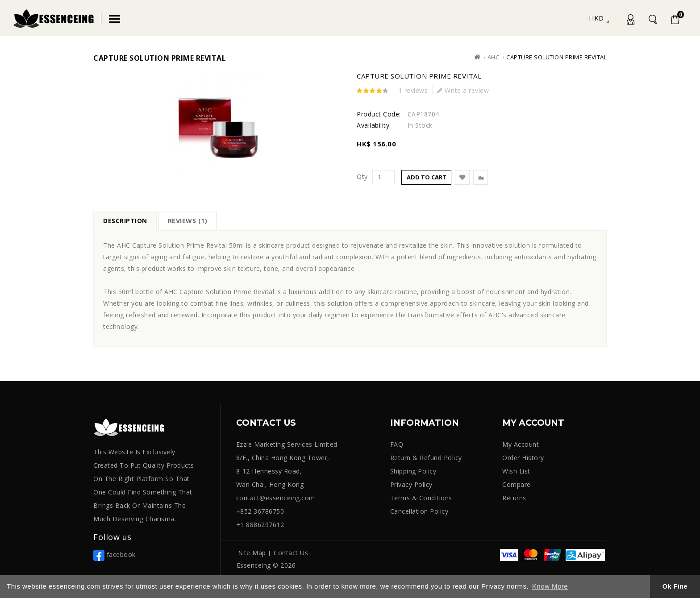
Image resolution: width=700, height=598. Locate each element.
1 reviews (413, 90)
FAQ (397, 444)
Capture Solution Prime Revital (556, 57)
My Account (630, 21)
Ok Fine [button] (675, 586)
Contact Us (291, 553)
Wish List (516, 471)
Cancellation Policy (419, 511)
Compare (517, 484)
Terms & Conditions (421, 498)
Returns (514, 498)
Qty (362, 177)
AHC (494, 57)
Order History (523, 458)
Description (125, 221)
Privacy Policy (411, 484)
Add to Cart (427, 177)
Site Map (252, 553)
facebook (115, 554)
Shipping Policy (413, 471)
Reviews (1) (188, 221)
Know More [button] (550, 586)
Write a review (463, 90)
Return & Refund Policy (426, 458)
